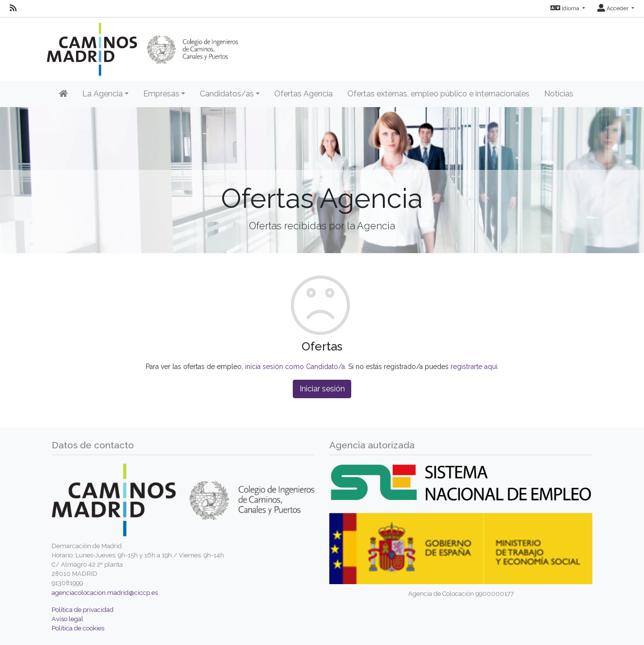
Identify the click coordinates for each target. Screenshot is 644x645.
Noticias (559, 94)
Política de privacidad (83, 610)
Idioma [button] (566, 8)
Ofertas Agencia (303, 94)
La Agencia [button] (103, 94)
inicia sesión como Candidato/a (295, 367)
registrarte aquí (474, 367)
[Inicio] (63, 94)
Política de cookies (78, 628)
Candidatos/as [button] (227, 94)
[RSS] (13, 8)
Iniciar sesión (322, 389)
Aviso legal (67, 619)
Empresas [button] (161, 94)
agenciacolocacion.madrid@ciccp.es (105, 593)
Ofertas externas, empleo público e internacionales (438, 94)
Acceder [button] (614, 8)
